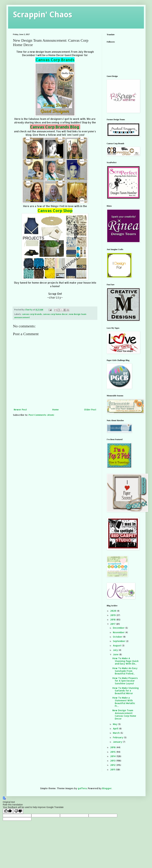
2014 (113, 756)
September (119, 641)
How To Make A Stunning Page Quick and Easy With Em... (125, 661)
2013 (113, 761)
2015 (113, 752)
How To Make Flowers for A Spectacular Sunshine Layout (125, 681)
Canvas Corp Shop (55, 211)
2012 (113, 765)
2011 (113, 769)
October (118, 637)
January (118, 742)
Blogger (107, 788)
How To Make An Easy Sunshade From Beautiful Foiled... (125, 671)
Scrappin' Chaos (43, 15)
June (116, 654)
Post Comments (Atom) (41, 415)
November (119, 632)
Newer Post (20, 410)
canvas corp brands (32, 314)
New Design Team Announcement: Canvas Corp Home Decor (124, 714)
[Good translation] (8, 811)
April (116, 728)
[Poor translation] (18, 811)
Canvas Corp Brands (55, 60)
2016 (113, 747)
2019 (113, 615)
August (117, 645)
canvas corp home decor (55, 314)
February (118, 737)
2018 (113, 620)
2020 (114, 611)
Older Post (90, 410)
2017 (113, 624)
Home (55, 410)
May (115, 724)
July (116, 650)
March (117, 733)
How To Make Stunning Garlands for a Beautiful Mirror (126, 691)
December (119, 628)
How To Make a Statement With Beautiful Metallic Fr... (124, 702)
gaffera (82, 788)
